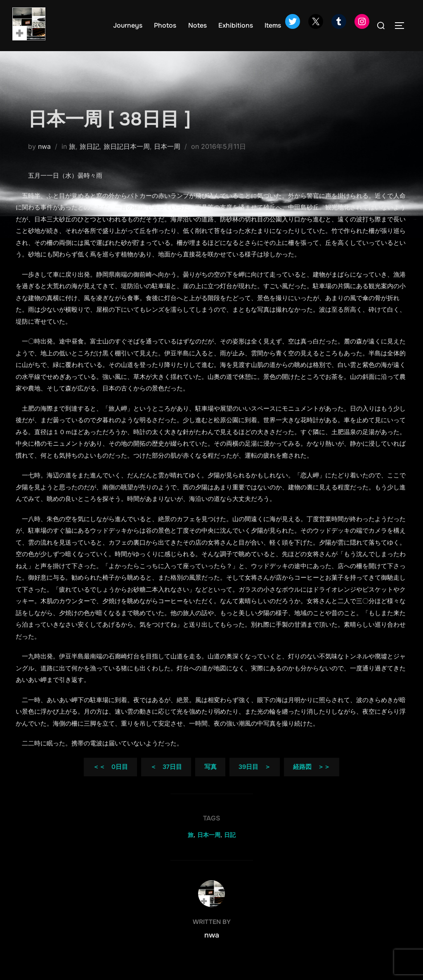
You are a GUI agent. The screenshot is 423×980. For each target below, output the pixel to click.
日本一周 (167, 160)
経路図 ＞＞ (312, 780)
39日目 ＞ (255, 780)
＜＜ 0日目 (110, 780)
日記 (230, 848)
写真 (210, 780)
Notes (197, 25)
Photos (165, 25)
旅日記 (90, 160)
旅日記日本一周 (127, 160)
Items (273, 25)
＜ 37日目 (166, 780)
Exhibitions (236, 25)
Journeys (128, 25)
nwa (44, 160)
